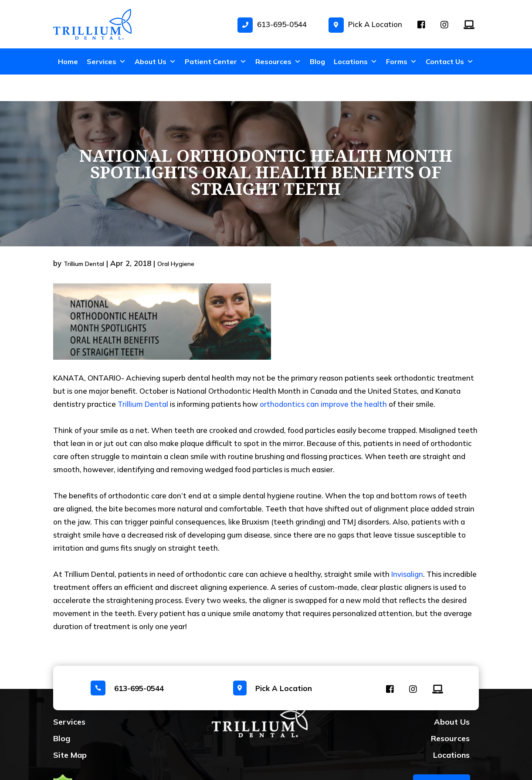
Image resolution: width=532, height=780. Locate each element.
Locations (356, 61)
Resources (278, 61)
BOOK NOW (442, 758)
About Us (155, 61)
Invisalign (407, 547)
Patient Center (216, 61)
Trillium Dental (84, 237)
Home (68, 61)
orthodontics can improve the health (323, 377)
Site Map (70, 728)
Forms (402, 61)
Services (106, 61)
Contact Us (450, 61)
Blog (317, 61)
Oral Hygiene (176, 237)
